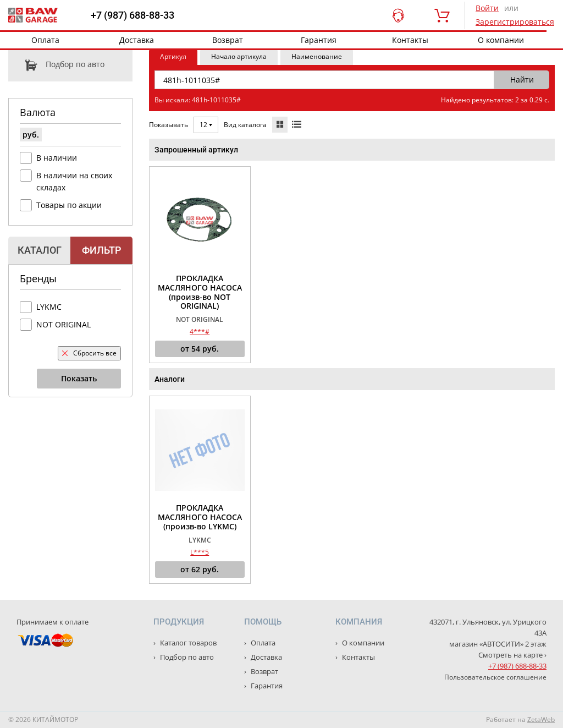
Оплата (45, 40)
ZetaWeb (541, 719)
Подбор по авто (56, 65)
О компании (501, 40)
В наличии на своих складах (74, 181)
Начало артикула (239, 56)
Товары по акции (69, 205)
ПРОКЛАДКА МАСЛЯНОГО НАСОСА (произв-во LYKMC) (200, 517)
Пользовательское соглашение (495, 677)
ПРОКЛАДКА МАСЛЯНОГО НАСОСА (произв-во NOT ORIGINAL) (200, 292)
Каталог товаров (187, 643)
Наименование (317, 56)
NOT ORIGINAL (64, 324)
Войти (487, 8)
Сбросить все (89, 353)
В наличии (57, 158)
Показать (79, 378)
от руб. (200, 349)
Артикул (173, 56)
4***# (200, 332)
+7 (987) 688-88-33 (133, 15)
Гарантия (319, 40)
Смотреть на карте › (512, 655)
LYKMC (49, 307)
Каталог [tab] (40, 250)
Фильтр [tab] (101, 250)
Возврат (228, 40)
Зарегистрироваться (515, 22)
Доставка (137, 40)
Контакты (410, 40)
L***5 (200, 552)
